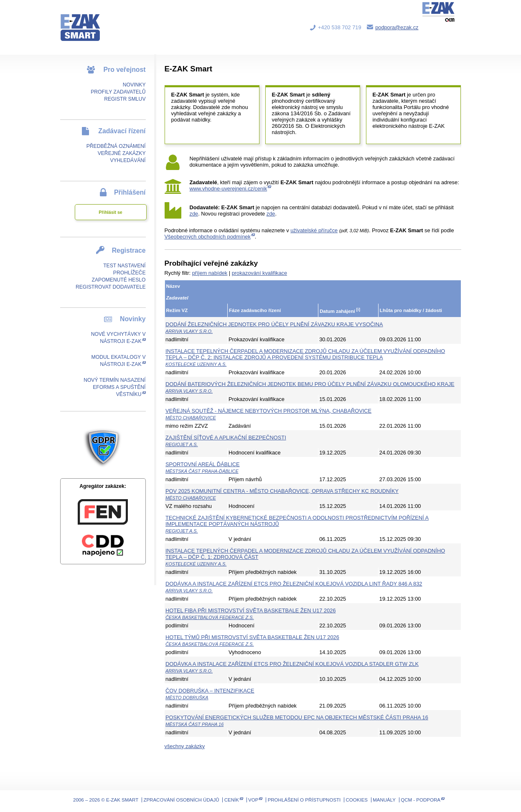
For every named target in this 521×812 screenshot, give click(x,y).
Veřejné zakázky (122, 153)
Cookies (357, 800)
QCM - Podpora (421, 800)
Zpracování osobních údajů (181, 800)
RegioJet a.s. (182, 444)
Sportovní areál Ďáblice (203, 464)
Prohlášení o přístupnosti (304, 800)
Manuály (384, 800)
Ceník (232, 800)
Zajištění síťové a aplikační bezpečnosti (226, 438)
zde (194, 214)
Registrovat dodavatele (111, 287)
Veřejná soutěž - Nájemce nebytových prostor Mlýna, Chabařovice (268, 411)
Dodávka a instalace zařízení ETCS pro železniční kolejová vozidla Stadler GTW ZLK (292, 664)
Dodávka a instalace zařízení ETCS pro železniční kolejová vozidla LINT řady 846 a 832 (294, 584)
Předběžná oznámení (116, 146)
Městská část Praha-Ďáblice (202, 471)
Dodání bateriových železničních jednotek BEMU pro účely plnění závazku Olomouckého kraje (310, 384)
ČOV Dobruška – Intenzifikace (210, 691)
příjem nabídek (210, 273)
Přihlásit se (110, 212)
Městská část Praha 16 (194, 724)
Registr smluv (125, 99)
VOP (253, 800)
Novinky (134, 85)
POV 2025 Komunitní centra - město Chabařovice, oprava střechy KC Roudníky (282, 491)
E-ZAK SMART (85, 21)
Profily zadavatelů (118, 92)
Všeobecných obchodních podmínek (208, 237)
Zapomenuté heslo (118, 280)
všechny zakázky (185, 746)
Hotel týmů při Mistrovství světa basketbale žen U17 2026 (252, 637)
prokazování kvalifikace (259, 273)
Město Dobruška (187, 698)
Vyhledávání (128, 160)
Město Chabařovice (191, 418)
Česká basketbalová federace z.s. (210, 617)
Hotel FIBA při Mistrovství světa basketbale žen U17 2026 (251, 610)
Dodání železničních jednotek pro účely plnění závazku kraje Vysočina (274, 324)
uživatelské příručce (314, 230)
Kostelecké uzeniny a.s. (196, 364)
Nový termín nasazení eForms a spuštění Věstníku (114, 387)
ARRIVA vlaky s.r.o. (189, 331)
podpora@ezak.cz (397, 27)
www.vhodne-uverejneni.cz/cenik (229, 189)
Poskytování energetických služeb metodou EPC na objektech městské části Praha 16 (297, 717)
